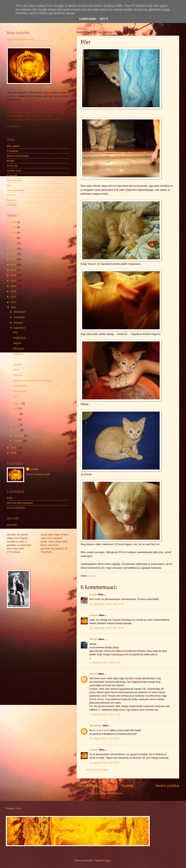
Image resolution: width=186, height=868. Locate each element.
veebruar (19, 435)
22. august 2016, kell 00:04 (104, 738)
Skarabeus (96, 725)
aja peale (12, 525)
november (19, 317)
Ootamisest (19, 391)
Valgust (17, 343)
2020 (14, 254)
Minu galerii (13, 146)
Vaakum (17, 365)
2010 (14, 307)
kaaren (93, 674)
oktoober (19, 323)
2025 (14, 227)
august (18, 403)
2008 (14, 453)
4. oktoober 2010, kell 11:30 (105, 662)
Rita (9, 185)
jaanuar (18, 441)
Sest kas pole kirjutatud (20, 503)
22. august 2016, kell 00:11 (104, 763)
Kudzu (93, 594)
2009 (14, 448)
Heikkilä (11, 195)
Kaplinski (12, 200)
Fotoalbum (13, 151)
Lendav (94, 615)
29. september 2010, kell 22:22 (106, 628)
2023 (14, 238)
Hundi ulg (12, 166)
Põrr (15, 332)
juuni (17, 414)
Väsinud (18, 375)
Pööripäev (19, 348)
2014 (14, 286)
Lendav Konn (14, 171)
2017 (14, 270)
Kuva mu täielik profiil (38, 474)
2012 (14, 297)
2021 (14, 249)
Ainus (16, 370)
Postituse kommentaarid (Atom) (105, 793)
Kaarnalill (12, 176)
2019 (14, 259)
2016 (14, 275)
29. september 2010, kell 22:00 (106, 604)
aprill (17, 425)
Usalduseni (19, 338)
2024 (14, 233)
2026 (14, 222)
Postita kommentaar (97, 770)
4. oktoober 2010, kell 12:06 (105, 714)
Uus (15, 396)
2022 (14, 243)
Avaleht (127, 786)
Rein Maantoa (15, 180)
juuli (16, 409)
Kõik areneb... (21, 386)
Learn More (88, 19)
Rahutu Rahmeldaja (18, 156)
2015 (14, 281)
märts (17, 430)
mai (16, 419)
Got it (104, 19)
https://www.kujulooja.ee (20, 39)
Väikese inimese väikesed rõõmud (32, 380)
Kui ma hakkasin (16, 508)
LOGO (18, 808)
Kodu (10, 498)
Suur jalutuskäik (16, 190)
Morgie (93, 639)
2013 (14, 291)
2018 (14, 265)
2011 (14, 302)
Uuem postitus (88, 786)
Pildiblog (12, 205)
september (20, 328)
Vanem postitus (167, 786)
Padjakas (18, 354)
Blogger (107, 860)
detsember (20, 312)
